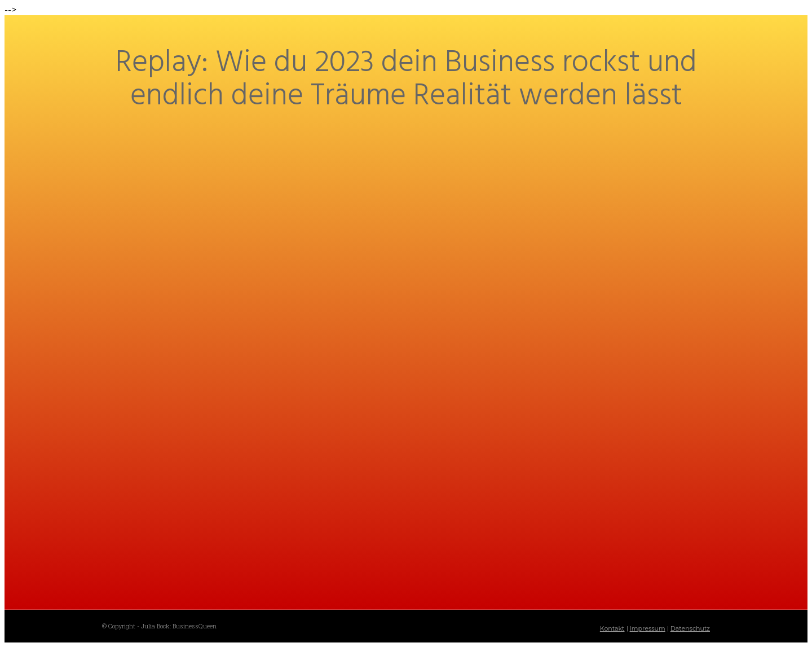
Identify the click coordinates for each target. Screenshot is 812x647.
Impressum (648, 628)
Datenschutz (690, 628)
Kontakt (612, 628)
